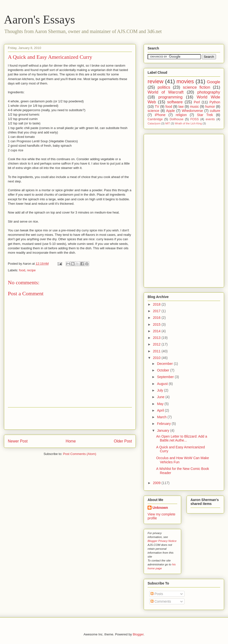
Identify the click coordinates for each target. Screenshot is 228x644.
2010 (157, 358)
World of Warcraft (166, 92)
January (164, 430)
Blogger (138, 634)
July (160, 390)
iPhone (160, 115)
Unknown (160, 508)
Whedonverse (192, 111)
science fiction (197, 87)
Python (215, 102)
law (181, 107)
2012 (157, 344)
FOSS (194, 119)
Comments (161, 601)
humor (210, 107)
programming (171, 97)
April (161, 410)
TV (157, 107)
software (175, 102)
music (195, 107)
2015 (157, 324)
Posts (157, 594)
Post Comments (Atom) (80, 454)
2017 (157, 311)
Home (71, 441)
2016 (157, 318)
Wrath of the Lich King (188, 123)
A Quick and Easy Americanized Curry (50, 57)
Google (214, 82)
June (161, 397)
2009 (157, 483)
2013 (157, 338)
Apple (171, 111)
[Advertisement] (70, 418)
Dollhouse (177, 119)
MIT (168, 123)
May (161, 404)
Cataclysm (154, 123)
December (165, 364)
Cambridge (155, 119)
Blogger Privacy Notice (162, 541)
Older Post (123, 441)
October (164, 370)
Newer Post (18, 441)
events (210, 119)
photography (209, 92)
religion (181, 115)
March (162, 417)
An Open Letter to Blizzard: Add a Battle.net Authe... (182, 438)
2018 (157, 304)
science (153, 111)
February (164, 424)
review (156, 81)
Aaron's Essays (39, 19)
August (163, 384)
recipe (31, 270)
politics (164, 87)
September (166, 377)
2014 (157, 331)
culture (215, 111)
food (22, 270)
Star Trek (205, 115)
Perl (197, 102)
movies (185, 81)
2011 (157, 351)
